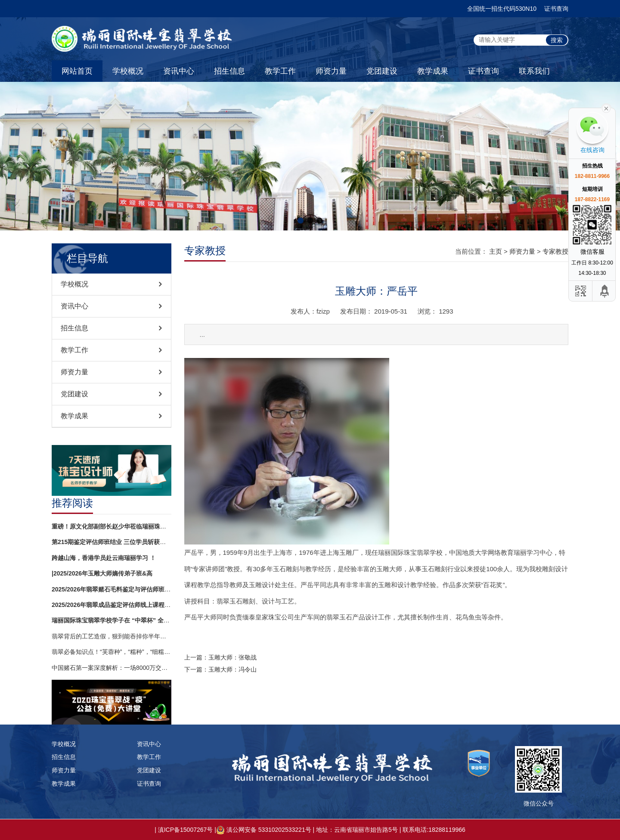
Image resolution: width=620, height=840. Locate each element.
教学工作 (280, 71)
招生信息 (229, 71)
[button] (301, 221)
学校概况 (128, 71)
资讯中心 (179, 71)
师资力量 (331, 71)
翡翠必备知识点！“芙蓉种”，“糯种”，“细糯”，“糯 (112, 652)
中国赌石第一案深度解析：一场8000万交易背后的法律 (112, 668)
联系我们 (534, 71)
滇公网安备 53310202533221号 (269, 830)
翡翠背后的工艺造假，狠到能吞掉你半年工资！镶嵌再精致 (112, 636)
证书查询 (556, 9)
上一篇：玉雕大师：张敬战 (220, 657)
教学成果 (433, 71)
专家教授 (555, 251)
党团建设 (382, 71)
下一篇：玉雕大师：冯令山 (220, 669)
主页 (496, 251)
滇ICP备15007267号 (186, 830)
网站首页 (77, 71)
